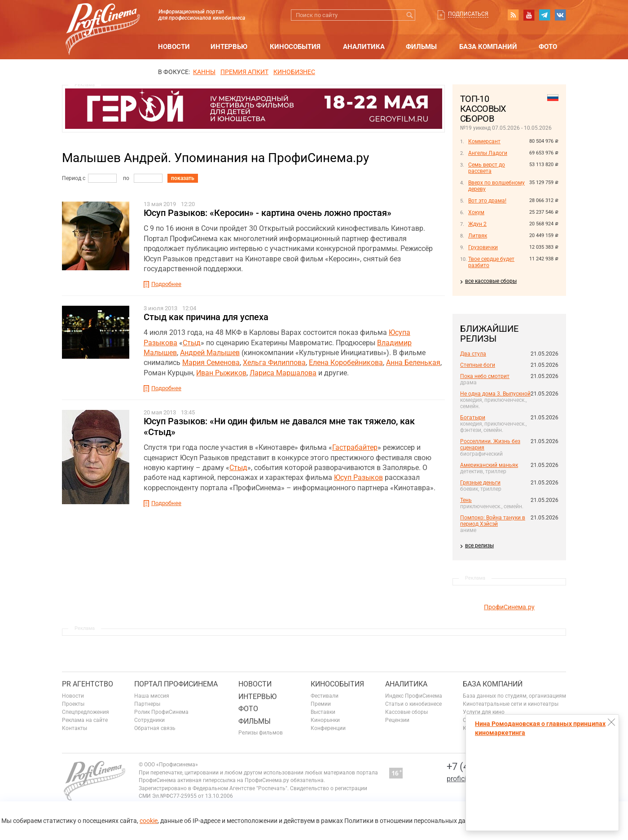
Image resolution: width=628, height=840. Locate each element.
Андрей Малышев (210, 353)
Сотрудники (149, 720)
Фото (548, 47)
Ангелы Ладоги (488, 153)
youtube (529, 15)
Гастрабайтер (355, 447)
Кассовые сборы (406, 712)
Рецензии (397, 720)
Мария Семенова (211, 363)
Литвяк (478, 236)
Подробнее (166, 284)
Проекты (73, 704)
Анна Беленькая (413, 363)
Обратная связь (155, 728)
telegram (545, 15)
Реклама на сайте (85, 720)
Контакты (75, 728)
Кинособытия (295, 47)
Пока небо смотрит (485, 376)
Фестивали (325, 696)
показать (183, 178)
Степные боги (478, 365)
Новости (174, 47)
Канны (204, 72)
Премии (321, 704)
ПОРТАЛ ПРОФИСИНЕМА (176, 684)
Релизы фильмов (261, 733)
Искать (410, 15)
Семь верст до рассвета (487, 168)
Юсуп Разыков (358, 477)
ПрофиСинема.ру (509, 607)
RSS (513, 15)
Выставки (323, 712)
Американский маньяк (489, 465)
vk (560, 15)
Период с (74, 178)
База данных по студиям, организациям (514, 696)
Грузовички (483, 247)
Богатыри (473, 418)
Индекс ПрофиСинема (414, 696)
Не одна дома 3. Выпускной (495, 394)
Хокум (476, 212)
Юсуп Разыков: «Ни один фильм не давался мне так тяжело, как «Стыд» (279, 427)
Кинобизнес (294, 72)
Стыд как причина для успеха (206, 317)
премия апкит (244, 72)
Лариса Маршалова (283, 373)
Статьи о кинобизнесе (413, 704)
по (126, 178)
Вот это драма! (487, 201)
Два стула (473, 354)
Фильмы (421, 47)
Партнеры (147, 704)
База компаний (488, 47)
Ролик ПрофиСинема (161, 712)
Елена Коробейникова (346, 363)
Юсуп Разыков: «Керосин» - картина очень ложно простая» (268, 213)
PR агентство (88, 684)
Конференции (328, 728)
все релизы (479, 545)
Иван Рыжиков (221, 373)
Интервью (229, 47)
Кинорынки (325, 720)
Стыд (192, 343)
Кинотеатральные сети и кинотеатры (511, 704)
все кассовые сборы (491, 281)
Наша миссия (152, 696)
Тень (466, 500)
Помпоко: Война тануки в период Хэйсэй (493, 521)
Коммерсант (484, 141)
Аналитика (364, 47)
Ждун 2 (477, 224)
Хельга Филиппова (274, 363)
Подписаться (468, 14)
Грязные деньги (480, 483)
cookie (149, 821)
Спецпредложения (86, 712)
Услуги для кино (484, 712)
